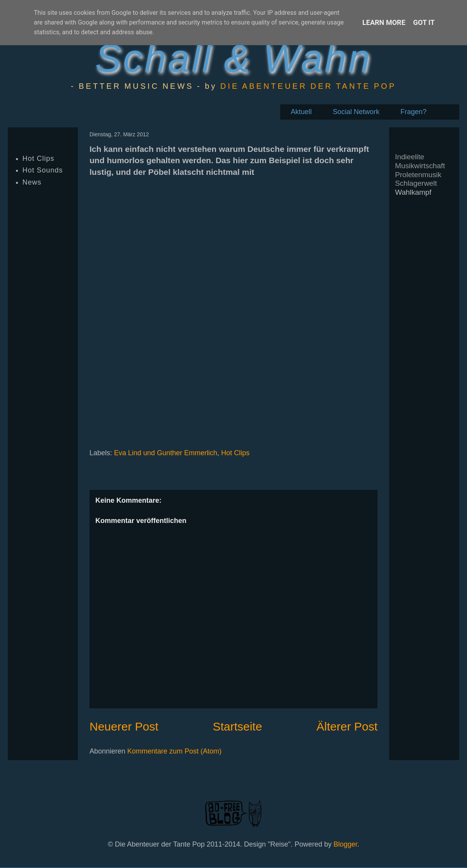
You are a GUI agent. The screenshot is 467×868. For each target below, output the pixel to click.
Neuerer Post (124, 726)
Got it (424, 22)
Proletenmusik (418, 175)
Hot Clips (235, 453)
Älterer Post (347, 726)
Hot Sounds (43, 170)
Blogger (345, 844)
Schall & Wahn (233, 58)
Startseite (238, 726)
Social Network (356, 112)
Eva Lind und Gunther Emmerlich (166, 453)
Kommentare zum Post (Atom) (174, 751)
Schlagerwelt (416, 183)
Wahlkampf (413, 192)
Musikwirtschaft (420, 166)
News (32, 182)
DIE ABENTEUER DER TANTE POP (308, 86)
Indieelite (410, 157)
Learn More (384, 22)
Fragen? (413, 112)
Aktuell (301, 112)
